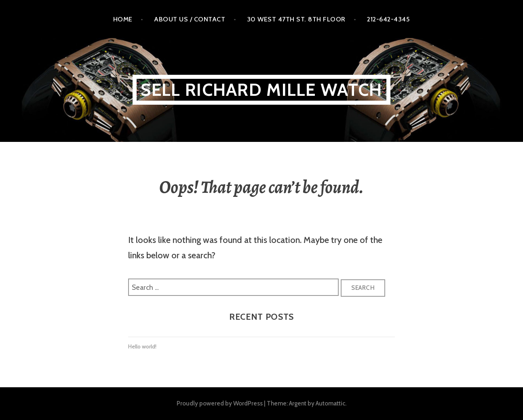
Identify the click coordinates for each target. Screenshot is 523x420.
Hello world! (142, 346)
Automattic (330, 403)
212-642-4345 (388, 19)
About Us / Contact (190, 19)
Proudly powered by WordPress (220, 403)
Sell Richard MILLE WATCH (261, 90)
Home (123, 19)
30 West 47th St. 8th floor (296, 19)
